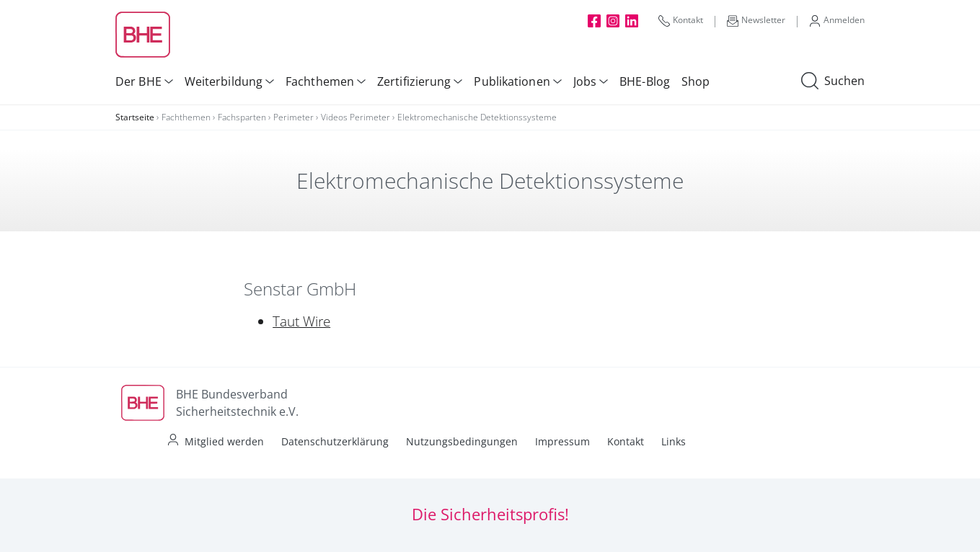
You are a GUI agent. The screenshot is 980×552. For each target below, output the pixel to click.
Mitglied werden (224, 441)
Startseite (135, 117)
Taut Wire (301, 321)
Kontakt (681, 20)
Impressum (562, 441)
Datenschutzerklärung (335, 441)
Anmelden (837, 20)
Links (674, 441)
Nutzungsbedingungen (462, 441)
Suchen (833, 81)
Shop (696, 81)
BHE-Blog (645, 81)
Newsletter (756, 20)
